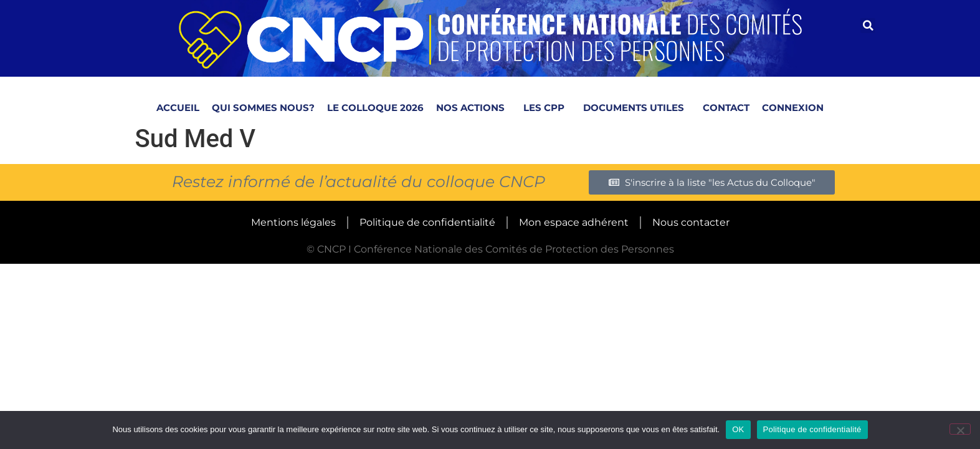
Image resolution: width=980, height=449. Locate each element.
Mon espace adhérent (574, 222)
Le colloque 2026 (375, 108)
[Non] (960, 429)
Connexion (793, 108)
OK (738, 429)
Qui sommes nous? (263, 108)
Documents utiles (637, 107)
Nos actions (473, 107)
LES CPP (547, 107)
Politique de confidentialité (427, 222)
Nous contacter (691, 222)
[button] (868, 26)
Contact (726, 108)
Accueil (178, 108)
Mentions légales (293, 222)
